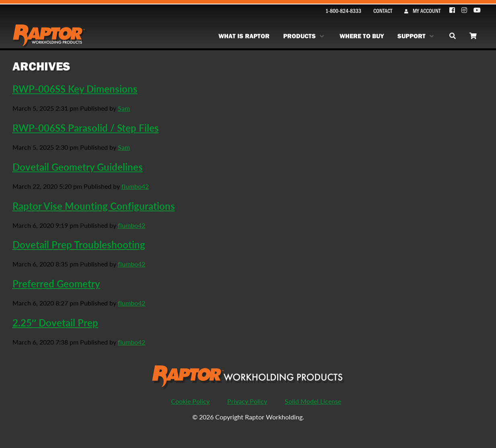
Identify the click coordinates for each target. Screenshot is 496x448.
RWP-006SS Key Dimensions (75, 89)
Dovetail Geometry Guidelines (78, 167)
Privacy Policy (247, 401)
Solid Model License (313, 401)
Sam (124, 108)
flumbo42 (135, 186)
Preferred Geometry (56, 283)
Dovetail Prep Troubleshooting (79, 244)
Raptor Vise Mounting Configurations (94, 206)
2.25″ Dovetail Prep (56, 322)
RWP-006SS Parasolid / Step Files (86, 128)
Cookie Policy (190, 401)
